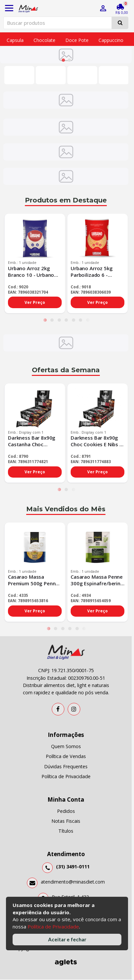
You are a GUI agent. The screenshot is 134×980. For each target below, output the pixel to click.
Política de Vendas (66, 757)
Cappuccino (111, 40)
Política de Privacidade (53, 926)
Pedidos (66, 811)
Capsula (15, 40)
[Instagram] (74, 709)
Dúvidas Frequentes (66, 767)
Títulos (66, 832)
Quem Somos (66, 747)
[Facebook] (58, 709)
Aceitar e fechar (67, 939)
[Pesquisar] (120, 23)
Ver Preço (35, 303)
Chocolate (44, 40)
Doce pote (77, 40)
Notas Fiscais (66, 822)
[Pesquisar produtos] (58, 23)
